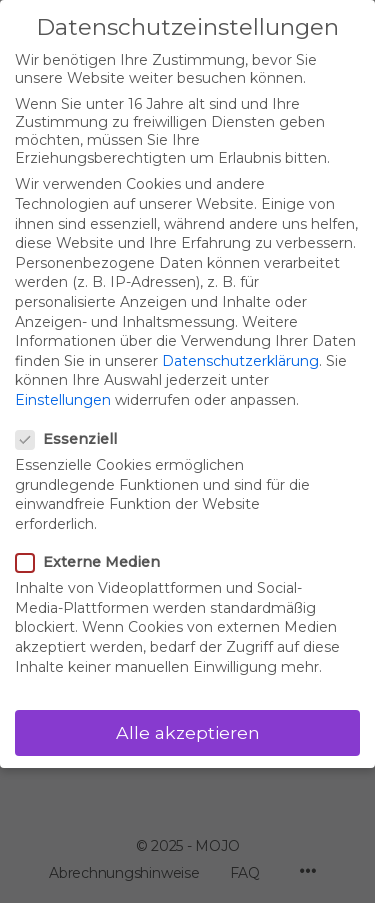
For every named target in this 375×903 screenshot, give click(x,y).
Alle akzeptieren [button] (188, 732)
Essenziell (72, 439)
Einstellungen (63, 400)
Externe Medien (94, 562)
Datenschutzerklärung (240, 361)
